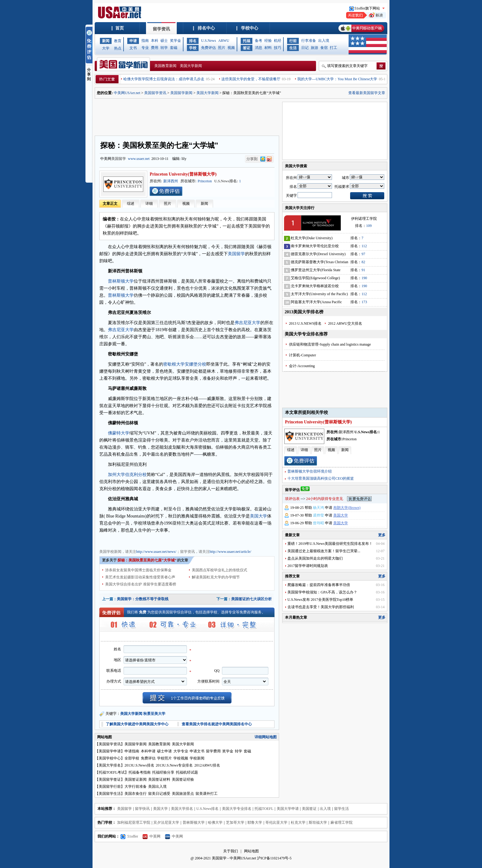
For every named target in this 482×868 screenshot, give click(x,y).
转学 (164, 48)
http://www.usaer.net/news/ (156, 552)
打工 (334, 48)
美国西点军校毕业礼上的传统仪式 (219, 570)
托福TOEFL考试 (112, 772)
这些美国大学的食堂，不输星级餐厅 (251, 79)
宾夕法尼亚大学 (166, 822)
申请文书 (197, 751)
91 (363, 270)
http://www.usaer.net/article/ (231, 552)
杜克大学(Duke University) (312, 238)
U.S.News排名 (208, 809)
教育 (118, 41)
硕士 (164, 41)
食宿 (324, 48)
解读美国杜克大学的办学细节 (216, 577)
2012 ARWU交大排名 (345, 323)
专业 (145, 48)
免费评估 (208, 48)
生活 (293, 48)
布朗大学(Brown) (347, 508)
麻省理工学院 (342, 822)
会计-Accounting (302, 366)
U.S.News (209, 41)
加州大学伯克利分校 (127, 475)
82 (363, 262)
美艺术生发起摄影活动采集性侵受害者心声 (140, 577)
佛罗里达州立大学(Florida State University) (316, 271)
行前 (293, 41)
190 (364, 278)
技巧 (278, 48)
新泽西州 (171, 181)
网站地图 (251, 851)
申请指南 (132, 751)
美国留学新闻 (181, 93)
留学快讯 (142, 809)
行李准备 (309, 41)
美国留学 (119, 159)
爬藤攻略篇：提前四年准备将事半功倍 (319, 585)
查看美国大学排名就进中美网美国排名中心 (217, 724)
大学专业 (181, 751)
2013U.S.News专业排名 (174, 765)
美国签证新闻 (136, 779)
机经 (278, 41)
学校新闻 (197, 758)
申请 (133, 41)
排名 (193, 41)
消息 (259, 48)
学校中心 (250, 28)
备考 (259, 41)
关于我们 (231, 851)
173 (364, 302)
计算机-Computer (302, 355)
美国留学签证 (110, 779)
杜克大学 (298, 822)
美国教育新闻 (165, 66)
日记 (305, 48)
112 (364, 246)
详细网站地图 (266, 737)
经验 (268, 41)
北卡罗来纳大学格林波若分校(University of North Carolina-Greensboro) (315, 287)
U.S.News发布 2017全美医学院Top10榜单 (320, 600)
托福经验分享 (163, 772)
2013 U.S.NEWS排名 (305, 323)
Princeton (205, 181)
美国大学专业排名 (237, 809)
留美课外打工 (207, 794)
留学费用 (213, 751)
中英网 (152, 836)
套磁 (174, 48)
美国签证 (309, 809)
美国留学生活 (110, 794)
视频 (231, 48)
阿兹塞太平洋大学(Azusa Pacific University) (316, 303)
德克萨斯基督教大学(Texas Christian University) (320, 263)
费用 (155, 48)
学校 (193, 48)
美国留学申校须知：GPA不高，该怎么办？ (322, 592)
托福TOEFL (264, 809)
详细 (149, 204)
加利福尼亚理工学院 (134, 822)
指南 (145, 41)
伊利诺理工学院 (364, 219)
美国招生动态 (180, 540)
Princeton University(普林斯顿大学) (183, 174)
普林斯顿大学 (121, 281)
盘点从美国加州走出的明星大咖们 (315, 558)
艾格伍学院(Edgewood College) (315, 278)
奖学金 (176, 41)
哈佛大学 (215, 822)
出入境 (324, 41)
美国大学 (259, 516)
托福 (247, 41)
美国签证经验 (183, 779)
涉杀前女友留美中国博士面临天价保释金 (138, 570)
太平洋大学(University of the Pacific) (319, 294)
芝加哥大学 (235, 822)
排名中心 (206, 28)
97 (363, 254)
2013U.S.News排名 (139, 765)
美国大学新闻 (191, 66)
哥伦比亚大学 (276, 822)
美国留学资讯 (155, 93)
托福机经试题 (187, 772)
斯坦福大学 (318, 822)
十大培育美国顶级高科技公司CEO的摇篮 (321, 478)
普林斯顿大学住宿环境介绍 (310, 471)
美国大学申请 (288, 809)
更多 (382, 535)
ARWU (224, 41)
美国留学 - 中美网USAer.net (234, 858)
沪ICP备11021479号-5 (274, 858)
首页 (120, 28)
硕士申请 (164, 751)
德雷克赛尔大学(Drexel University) (318, 254)
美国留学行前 (110, 787)
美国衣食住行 (136, 794)
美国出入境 (157, 787)
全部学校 (132, 758)
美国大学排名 (110, 765)
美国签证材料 (159, 779)
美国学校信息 (204, 540)
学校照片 (164, 758)
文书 (133, 48)
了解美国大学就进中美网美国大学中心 (137, 724)
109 (369, 226)
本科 (155, 41)
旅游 (314, 48)
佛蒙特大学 (119, 433)
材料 (268, 48)
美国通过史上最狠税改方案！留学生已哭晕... (324, 551)
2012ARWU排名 (207, 765)
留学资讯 (161, 29)
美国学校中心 (110, 758)
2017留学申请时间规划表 (308, 566)
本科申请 (148, 751)
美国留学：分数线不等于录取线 (143, 599)
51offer (129, 836)
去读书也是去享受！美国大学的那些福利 (321, 607)
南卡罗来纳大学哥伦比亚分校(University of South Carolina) (315, 247)
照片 (222, 48)
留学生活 (342, 809)
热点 (118, 48)
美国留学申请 (110, 751)
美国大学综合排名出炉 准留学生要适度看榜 (141, 584)
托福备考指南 (140, 772)
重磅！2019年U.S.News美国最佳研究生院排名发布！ (330, 544)
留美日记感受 (159, 794)
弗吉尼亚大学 (247, 323)
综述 (131, 204)
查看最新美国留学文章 (367, 93)
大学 (106, 48)
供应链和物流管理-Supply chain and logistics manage (330, 344)
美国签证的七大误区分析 (251, 599)
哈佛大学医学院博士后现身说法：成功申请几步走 (164, 79)
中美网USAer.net (127, 93)
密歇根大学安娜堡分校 (185, 364)
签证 (247, 48)
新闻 (106, 41)
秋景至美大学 (154, 714)
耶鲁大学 (255, 822)
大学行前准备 (136, 787)
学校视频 (181, 758)
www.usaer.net (139, 159)
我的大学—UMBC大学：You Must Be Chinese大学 (337, 79)
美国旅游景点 (183, 794)
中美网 (174, 836)
